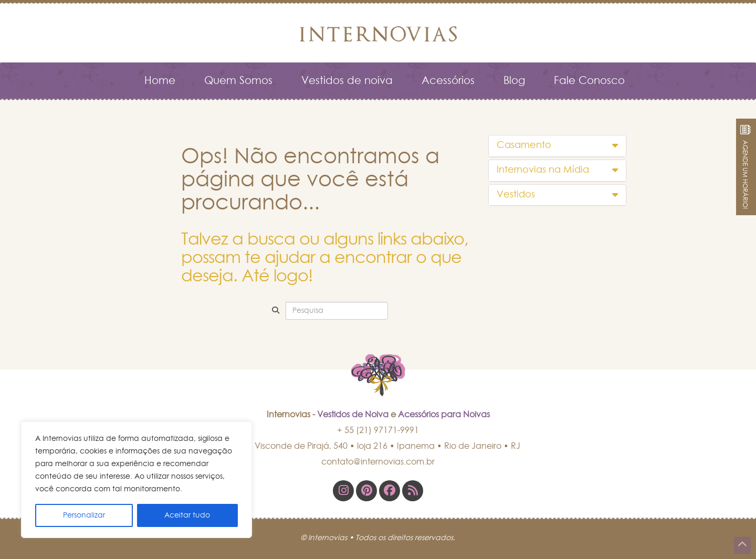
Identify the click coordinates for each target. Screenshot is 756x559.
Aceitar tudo (187, 515)
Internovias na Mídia (557, 170)
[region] (136, 480)
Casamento (557, 145)
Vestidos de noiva (347, 81)
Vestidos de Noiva (353, 415)
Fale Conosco (589, 81)
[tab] (557, 146)
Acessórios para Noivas (444, 415)
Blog (514, 81)
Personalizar (84, 515)
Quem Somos (238, 81)
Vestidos (557, 195)
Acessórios (448, 81)
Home (160, 81)
